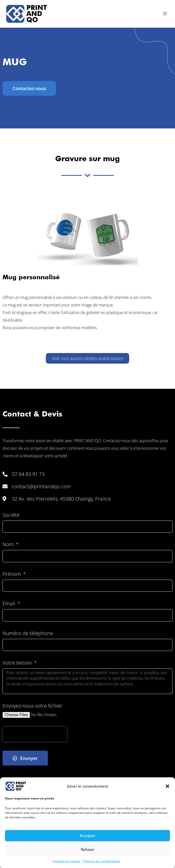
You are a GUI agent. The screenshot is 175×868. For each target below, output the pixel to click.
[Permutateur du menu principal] (165, 14)
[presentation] (35, 734)
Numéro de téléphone (28, 633)
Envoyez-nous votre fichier (32, 706)
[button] (167, 786)
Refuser (88, 849)
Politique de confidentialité (101, 861)
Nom (9, 545)
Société (11, 515)
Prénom (12, 574)
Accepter (87, 836)
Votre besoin (18, 663)
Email (9, 604)
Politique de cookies (66, 861)
